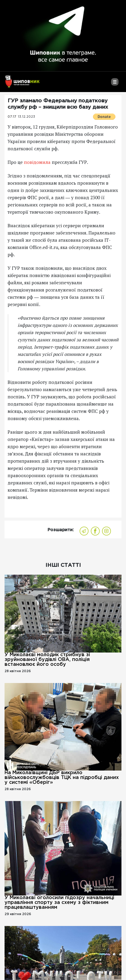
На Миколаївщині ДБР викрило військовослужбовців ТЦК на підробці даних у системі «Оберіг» (62, 778)
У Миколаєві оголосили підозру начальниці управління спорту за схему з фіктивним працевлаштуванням (59, 903)
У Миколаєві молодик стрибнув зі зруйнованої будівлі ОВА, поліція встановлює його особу (47, 660)
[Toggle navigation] (115, 84)
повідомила (37, 162)
